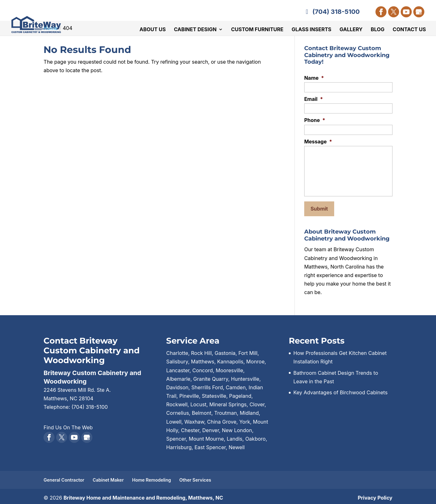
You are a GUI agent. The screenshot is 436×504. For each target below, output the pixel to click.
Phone (315, 120)
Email (314, 99)
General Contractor (64, 477)
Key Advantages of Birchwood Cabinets (340, 390)
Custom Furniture (257, 30)
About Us (152, 30)
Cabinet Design (195, 30)
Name (314, 78)
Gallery (351, 30)
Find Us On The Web (68, 424)
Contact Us (409, 30)
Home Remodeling (151, 477)
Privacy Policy (375, 495)
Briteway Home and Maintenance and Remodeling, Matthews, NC (143, 495)
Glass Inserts (311, 30)
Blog (378, 30)
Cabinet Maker (108, 477)
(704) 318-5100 (331, 12)
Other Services (195, 477)
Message (318, 142)
